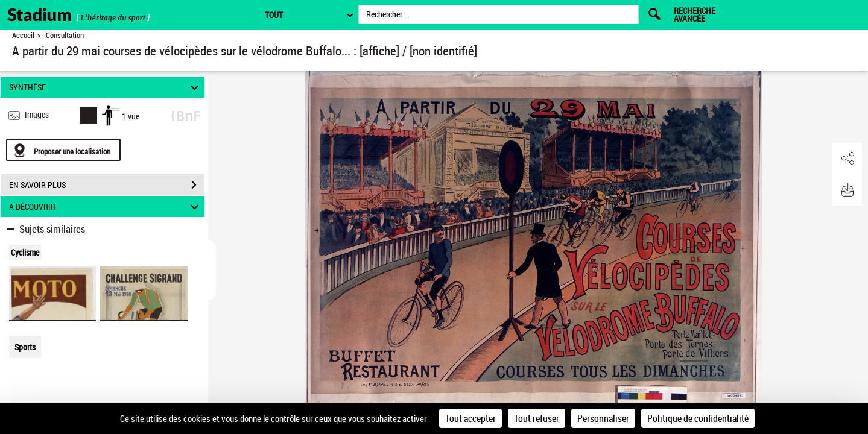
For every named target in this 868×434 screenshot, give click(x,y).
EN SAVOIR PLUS (107, 185)
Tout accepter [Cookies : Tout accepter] (470, 418)
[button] (847, 159)
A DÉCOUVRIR (106, 206)
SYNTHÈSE (106, 87)
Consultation (65, 35)
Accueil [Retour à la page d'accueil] (23, 35)
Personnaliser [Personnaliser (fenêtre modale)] (603, 418)
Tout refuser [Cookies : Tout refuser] (537, 418)
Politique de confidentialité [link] (698, 418)
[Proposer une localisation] (63, 150)
